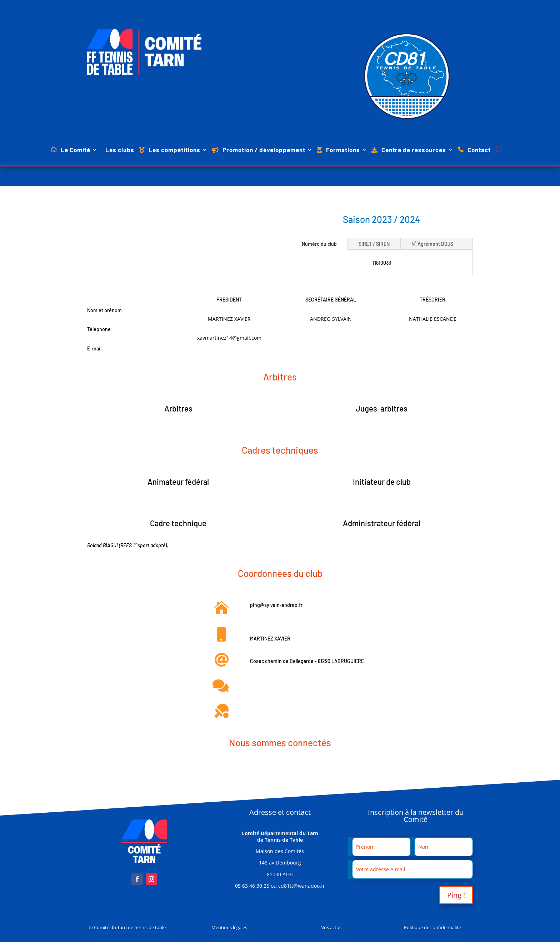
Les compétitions (174, 150)
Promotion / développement (264, 150)
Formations (343, 150)
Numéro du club (319, 244)
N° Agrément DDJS (432, 244)
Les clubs (120, 150)
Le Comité (76, 150)
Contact (479, 150)
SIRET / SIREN (374, 244)
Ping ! (456, 895)
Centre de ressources (414, 150)
